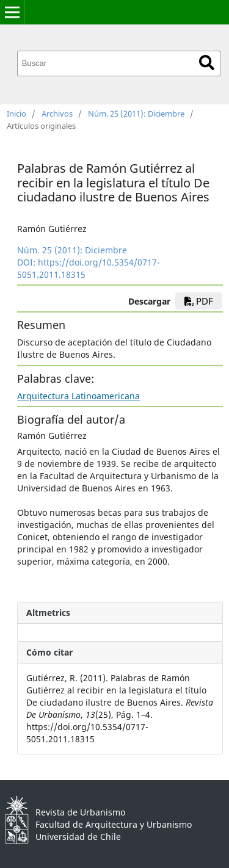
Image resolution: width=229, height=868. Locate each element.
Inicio (16, 114)
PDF (199, 301)
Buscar (207, 63)
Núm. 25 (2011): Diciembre (136, 114)
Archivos (57, 114)
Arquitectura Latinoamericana (78, 396)
